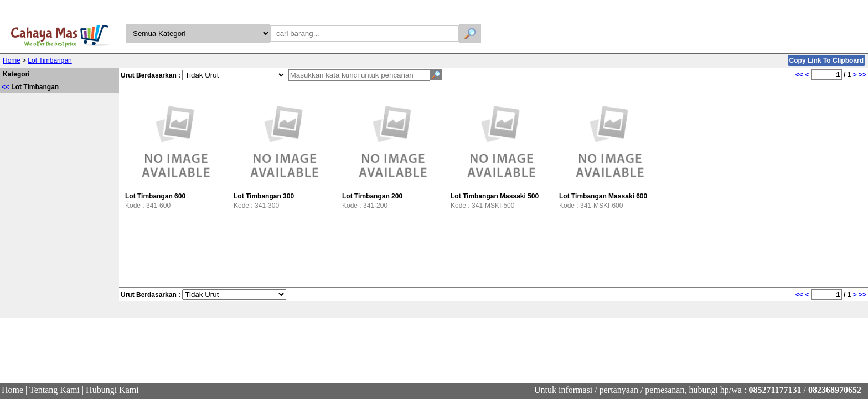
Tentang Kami (55, 390)
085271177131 (775, 390)
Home (12, 60)
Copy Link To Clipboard (826, 60)
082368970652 (835, 390)
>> (862, 75)
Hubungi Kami (112, 390)
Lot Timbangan (50, 60)
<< (6, 87)
